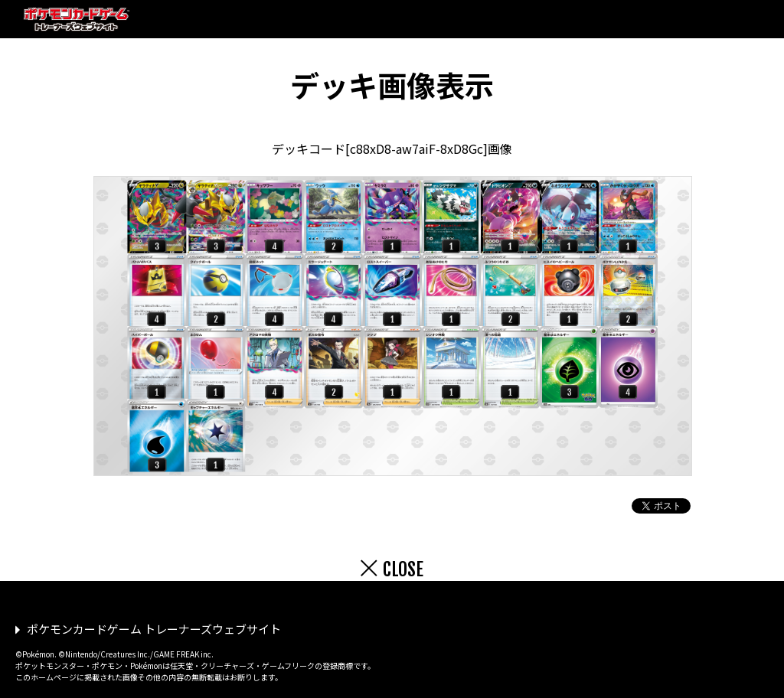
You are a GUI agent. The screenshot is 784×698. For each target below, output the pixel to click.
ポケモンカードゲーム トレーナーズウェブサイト (154, 629)
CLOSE (403, 569)
